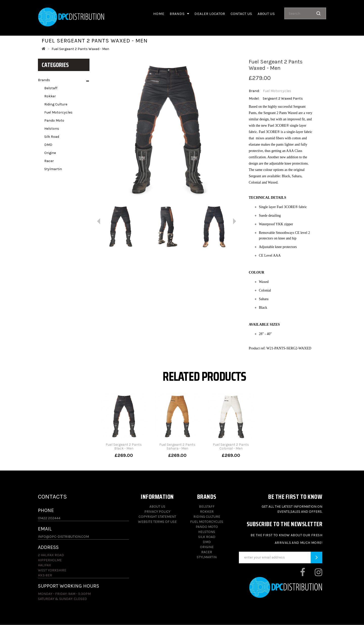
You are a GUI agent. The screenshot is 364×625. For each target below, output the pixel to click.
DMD (48, 145)
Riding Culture (56, 104)
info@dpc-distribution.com (63, 537)
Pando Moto (54, 120)
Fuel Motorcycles (58, 112)
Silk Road (52, 137)
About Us (157, 507)
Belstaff (51, 88)
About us (266, 14)
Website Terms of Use (157, 522)
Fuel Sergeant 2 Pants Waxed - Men (80, 49)
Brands (179, 14)
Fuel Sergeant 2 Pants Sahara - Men (177, 447)
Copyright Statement (157, 517)
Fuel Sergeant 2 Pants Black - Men (124, 447)
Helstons (52, 129)
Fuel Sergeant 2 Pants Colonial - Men (231, 447)
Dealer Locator (210, 14)
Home (159, 14)
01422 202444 (49, 518)
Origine (50, 153)
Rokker (50, 96)
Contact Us (241, 14)
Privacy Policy (157, 512)
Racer (49, 161)
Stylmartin (53, 169)
